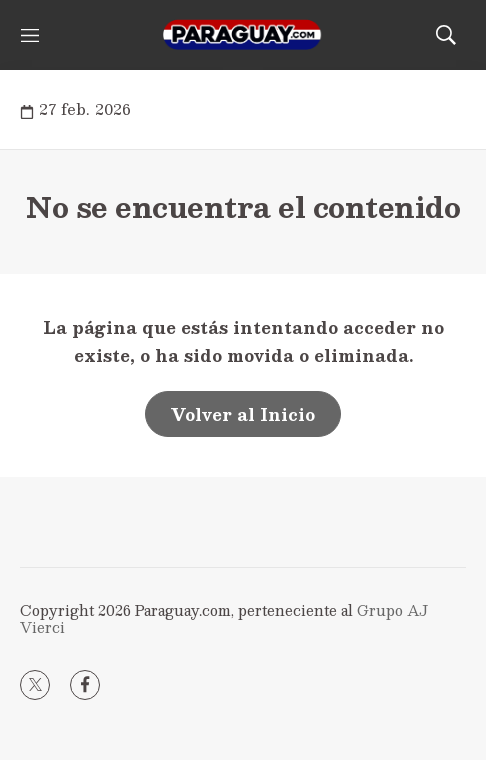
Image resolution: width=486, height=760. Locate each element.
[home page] (242, 35)
